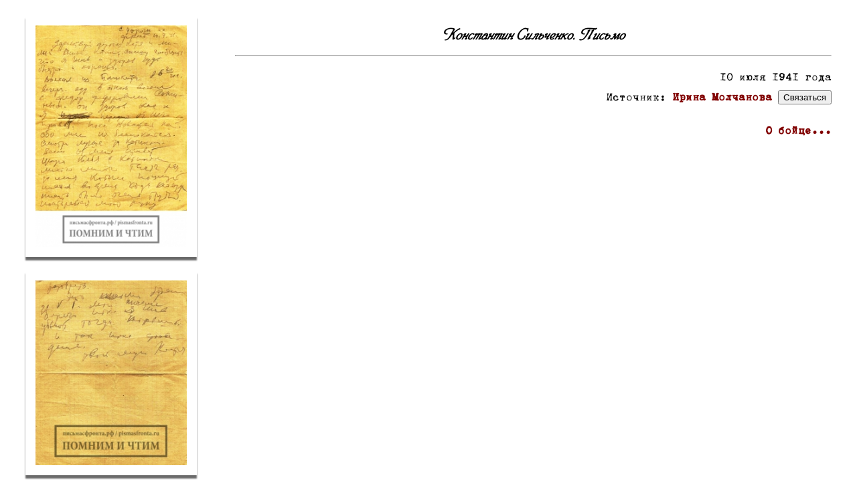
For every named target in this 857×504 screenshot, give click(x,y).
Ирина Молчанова (722, 98)
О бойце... (798, 132)
